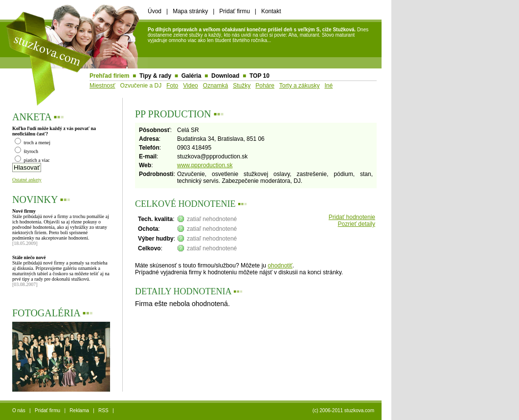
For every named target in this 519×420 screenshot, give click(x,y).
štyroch (26, 151)
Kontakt (271, 11)
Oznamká (215, 86)
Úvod (155, 11)
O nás (19, 410)
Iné (328, 86)
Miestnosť (102, 86)
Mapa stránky (190, 11)
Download (225, 76)
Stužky (242, 86)
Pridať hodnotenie (352, 217)
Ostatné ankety (27, 180)
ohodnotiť (280, 265)
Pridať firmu (235, 11)
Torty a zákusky (300, 86)
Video (190, 86)
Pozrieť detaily (356, 224)
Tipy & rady (155, 76)
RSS (103, 410)
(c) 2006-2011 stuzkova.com (343, 410)
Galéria (192, 76)
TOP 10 (259, 76)
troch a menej (33, 143)
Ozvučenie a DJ (141, 86)
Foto (172, 86)
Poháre (265, 86)
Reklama (79, 410)
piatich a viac (32, 160)
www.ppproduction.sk (205, 165)
